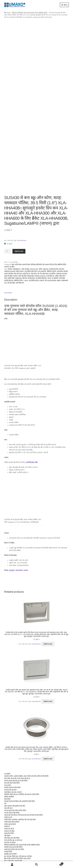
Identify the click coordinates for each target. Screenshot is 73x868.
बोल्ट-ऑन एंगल (18, 252)
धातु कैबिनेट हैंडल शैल (41, 257)
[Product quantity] (8, 230)
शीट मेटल (62, 248)
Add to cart (19, 230)
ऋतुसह (59, 259)
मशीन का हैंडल (25, 248)
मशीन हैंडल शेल (20, 261)
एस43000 (46, 248)
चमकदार (15, 254)
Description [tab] (8, 271)
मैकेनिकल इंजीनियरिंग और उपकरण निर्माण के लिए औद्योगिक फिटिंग (30, 13)
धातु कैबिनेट (52, 252)
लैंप (38, 252)
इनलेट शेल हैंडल (8, 254)
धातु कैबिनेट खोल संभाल (31, 250)
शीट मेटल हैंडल (11, 261)
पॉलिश (57, 254)
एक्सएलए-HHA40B (10, 250)
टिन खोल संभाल (44, 252)
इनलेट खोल (62, 257)
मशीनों (40, 248)
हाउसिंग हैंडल (11, 257)
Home (8, 13)
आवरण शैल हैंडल (9, 252)
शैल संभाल (34, 252)
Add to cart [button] (48, 622)
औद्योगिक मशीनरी (51, 250)
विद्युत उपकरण (20, 250)
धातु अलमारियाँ (42, 250)
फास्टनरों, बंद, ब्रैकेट (9, 245)
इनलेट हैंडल (60, 250)
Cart (56, 863)
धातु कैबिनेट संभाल (34, 259)
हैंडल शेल (25, 257)
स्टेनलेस (10, 248)
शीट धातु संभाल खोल (50, 259)
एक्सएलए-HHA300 (62, 252)
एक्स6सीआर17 (17, 248)
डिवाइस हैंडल (31, 254)
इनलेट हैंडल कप (50, 254)
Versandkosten (22, 219)
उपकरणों (42, 259)
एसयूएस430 (18, 257)
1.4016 (26, 259)
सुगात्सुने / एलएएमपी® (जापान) (19, 549)
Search (36, 865)
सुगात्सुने (66, 250)
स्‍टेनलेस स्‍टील (31, 257)
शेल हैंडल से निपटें (54, 248)
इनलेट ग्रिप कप (27, 252)
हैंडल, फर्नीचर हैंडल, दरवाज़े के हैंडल (21, 243)
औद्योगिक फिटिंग (18, 259)
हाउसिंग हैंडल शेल (9, 259)
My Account (12, 865)
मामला (49, 257)
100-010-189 (34, 248)
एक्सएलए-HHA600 (40, 254)
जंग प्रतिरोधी (55, 257)
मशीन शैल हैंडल (22, 254)
